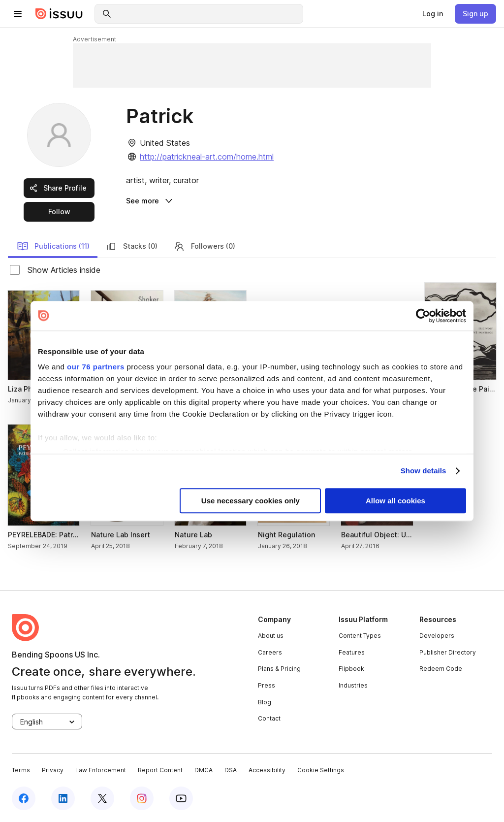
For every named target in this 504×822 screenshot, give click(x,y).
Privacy (53, 770)
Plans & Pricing (279, 669)
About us (271, 636)
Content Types (360, 636)
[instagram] (142, 798)
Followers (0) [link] (204, 246)
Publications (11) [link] (53, 246)
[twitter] (102, 798)
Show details (424, 471)
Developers (437, 636)
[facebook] (24, 798)
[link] (433, 14)
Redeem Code (441, 669)
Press (267, 685)
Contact (269, 718)
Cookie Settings (321, 770)
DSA (231, 770)
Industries (353, 685)
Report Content (160, 770)
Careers (270, 652)
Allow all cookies (395, 501)
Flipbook (351, 669)
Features (352, 652)
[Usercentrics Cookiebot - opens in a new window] (423, 316)
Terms (21, 770)
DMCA (204, 770)
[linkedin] (63, 798)
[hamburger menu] (18, 14)
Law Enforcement (101, 770)
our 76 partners (96, 367)
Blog (265, 702)
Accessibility (267, 770)
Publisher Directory (448, 652)
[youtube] (181, 798)
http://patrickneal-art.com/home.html (207, 157)
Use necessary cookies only (251, 501)
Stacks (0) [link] (131, 246)
